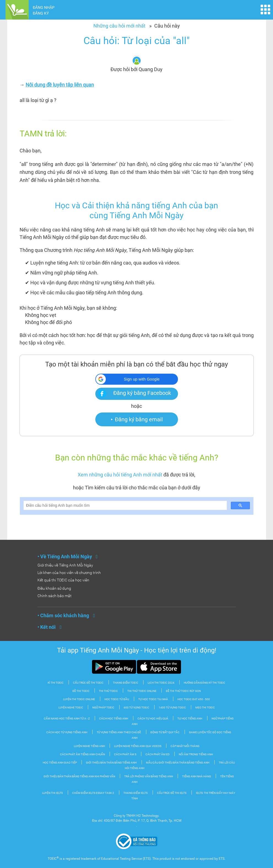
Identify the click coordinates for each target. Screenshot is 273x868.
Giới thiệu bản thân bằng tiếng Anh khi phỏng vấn (80, 776)
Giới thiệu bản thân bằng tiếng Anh (111, 763)
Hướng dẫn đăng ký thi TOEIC (205, 683)
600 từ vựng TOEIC (136, 707)
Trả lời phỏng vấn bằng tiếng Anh (149, 776)
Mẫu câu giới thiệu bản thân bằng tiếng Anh (178, 763)
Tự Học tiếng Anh (190, 719)
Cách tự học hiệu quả (153, 719)
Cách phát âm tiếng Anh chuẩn (83, 754)
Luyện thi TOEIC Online (79, 699)
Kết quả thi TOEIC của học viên (63, 580)
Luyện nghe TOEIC (71, 707)
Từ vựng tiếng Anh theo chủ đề (119, 732)
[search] (125, 506)
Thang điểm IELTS (136, 793)
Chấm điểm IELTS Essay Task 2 (93, 793)
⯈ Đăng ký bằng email (136, 419)
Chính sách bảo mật (55, 596)
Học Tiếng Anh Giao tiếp (60, 763)
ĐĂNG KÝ (41, 13)
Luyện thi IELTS (52, 793)
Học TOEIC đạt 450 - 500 (194, 699)
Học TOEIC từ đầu (117, 699)
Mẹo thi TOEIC (205, 707)
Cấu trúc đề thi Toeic (88, 683)
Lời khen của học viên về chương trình (69, 573)
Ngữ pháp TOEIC (103, 707)
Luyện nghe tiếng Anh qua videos (138, 746)
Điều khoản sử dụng (54, 588)
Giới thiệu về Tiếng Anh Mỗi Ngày (65, 565)
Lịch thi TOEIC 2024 (161, 683)
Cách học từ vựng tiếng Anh (67, 732)
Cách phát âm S (125, 754)
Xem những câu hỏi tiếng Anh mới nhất (120, 475)
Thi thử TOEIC (108, 691)
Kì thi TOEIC (56, 683)
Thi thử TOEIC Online (142, 691)
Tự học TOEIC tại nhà (153, 699)
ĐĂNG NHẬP (44, 7)
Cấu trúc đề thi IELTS (172, 793)
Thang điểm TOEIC (126, 683)
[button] (137, 379)
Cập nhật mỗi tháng (185, 746)
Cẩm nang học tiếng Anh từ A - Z (67, 719)
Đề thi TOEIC (81, 691)
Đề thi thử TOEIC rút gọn (183, 691)
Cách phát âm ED (158, 754)
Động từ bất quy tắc (165, 732)
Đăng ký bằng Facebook (142, 393)
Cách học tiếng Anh (114, 719)
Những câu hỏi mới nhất (119, 26)
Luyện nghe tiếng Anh (90, 746)
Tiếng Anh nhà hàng (197, 776)
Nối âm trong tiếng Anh (196, 754)
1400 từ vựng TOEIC (172, 707)
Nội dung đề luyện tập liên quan (60, 85)
